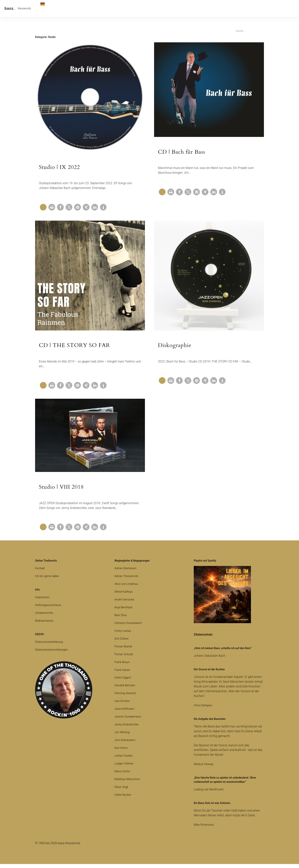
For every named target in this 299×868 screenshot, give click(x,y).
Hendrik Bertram (125, 689)
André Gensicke (125, 603)
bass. (10, 8)
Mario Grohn (123, 775)
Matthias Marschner (128, 783)
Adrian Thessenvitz (127, 580)
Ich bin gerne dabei (48, 580)
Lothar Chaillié (124, 760)
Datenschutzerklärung (50, 646)
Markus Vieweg (204, 768)
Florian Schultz (124, 658)
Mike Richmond (204, 829)
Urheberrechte (45, 617)
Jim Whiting (122, 736)
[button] (52, 209)
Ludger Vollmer (125, 767)
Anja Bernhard (124, 611)
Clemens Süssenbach (129, 627)
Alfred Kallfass (124, 596)
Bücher (136, 8)
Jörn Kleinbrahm (125, 744)
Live (81, 8)
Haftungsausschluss (49, 609)
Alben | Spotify (100, 8)
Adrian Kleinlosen (126, 572)
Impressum (43, 601)
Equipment (169, 8)
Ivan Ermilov (123, 705)
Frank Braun (122, 666)
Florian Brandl (124, 650)
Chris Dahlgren (204, 709)
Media (120, 8)
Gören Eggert (123, 682)
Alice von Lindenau (127, 588)
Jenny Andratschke (127, 729)
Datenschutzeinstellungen (52, 654)
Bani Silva (121, 619)
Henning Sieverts (126, 697)
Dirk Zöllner (122, 643)
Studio (151, 8)
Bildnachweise (45, 625)
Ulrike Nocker (123, 799)
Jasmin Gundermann (128, 721)
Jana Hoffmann (125, 713)
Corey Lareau (123, 635)
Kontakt (66, 8)
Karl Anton (121, 752)
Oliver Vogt (122, 791)
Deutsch (48, 9)
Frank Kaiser (123, 674)
